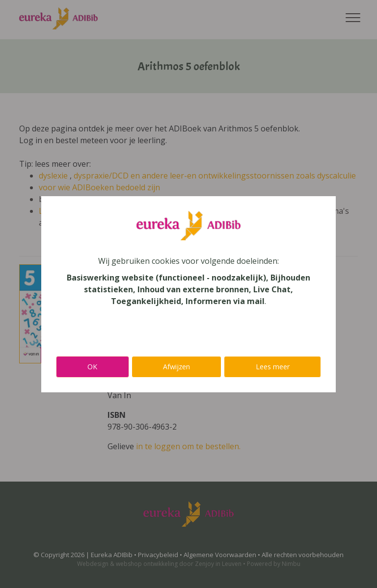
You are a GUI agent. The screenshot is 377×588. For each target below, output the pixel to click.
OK (92, 367)
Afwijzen (176, 367)
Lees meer (273, 367)
